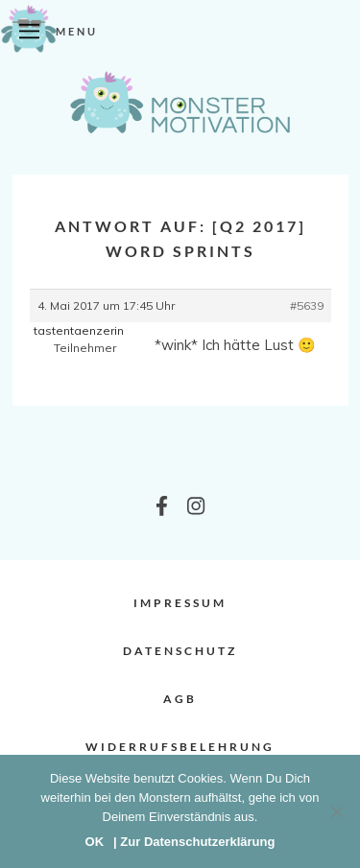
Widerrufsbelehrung (180, 747)
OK (95, 842)
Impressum (180, 603)
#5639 (307, 305)
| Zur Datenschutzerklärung (194, 842)
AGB (180, 699)
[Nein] (336, 811)
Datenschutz (180, 651)
